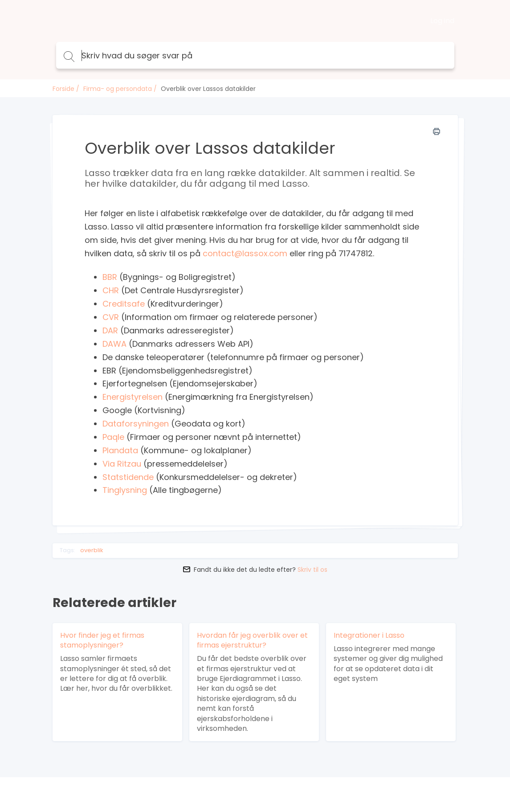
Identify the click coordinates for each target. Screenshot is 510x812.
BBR (110, 277)
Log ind (442, 21)
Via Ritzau (122, 464)
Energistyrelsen (133, 397)
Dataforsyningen (136, 424)
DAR (110, 330)
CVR (111, 317)
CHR (111, 290)
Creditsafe (124, 304)
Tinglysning (125, 490)
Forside (63, 89)
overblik (92, 550)
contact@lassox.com (246, 253)
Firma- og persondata (118, 89)
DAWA (114, 344)
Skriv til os (312, 570)
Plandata (120, 450)
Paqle (113, 437)
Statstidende (128, 477)
